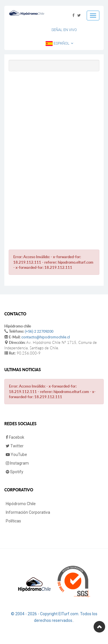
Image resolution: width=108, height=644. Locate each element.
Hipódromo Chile (21, 504)
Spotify (15, 472)
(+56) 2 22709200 (39, 331)
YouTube (16, 455)
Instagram (17, 463)
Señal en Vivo (64, 30)
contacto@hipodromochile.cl (46, 337)
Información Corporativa (28, 512)
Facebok (15, 437)
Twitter (15, 446)
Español (59, 44)
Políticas (13, 521)
